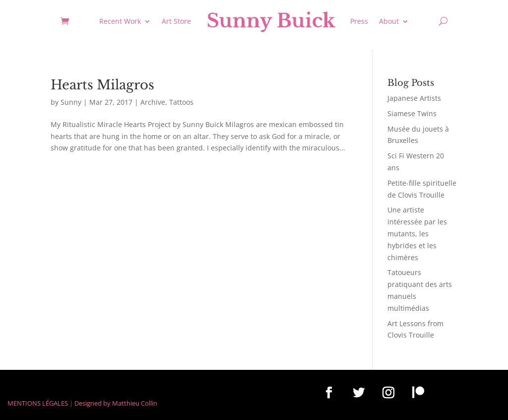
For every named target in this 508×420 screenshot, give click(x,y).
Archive (153, 102)
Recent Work (120, 21)
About (389, 21)
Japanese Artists (414, 98)
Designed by (93, 403)
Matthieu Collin (135, 403)
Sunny (71, 102)
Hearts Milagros (102, 85)
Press (359, 21)
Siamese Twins (412, 113)
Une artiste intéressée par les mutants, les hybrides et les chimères (417, 233)
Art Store (176, 21)
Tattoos (181, 102)
